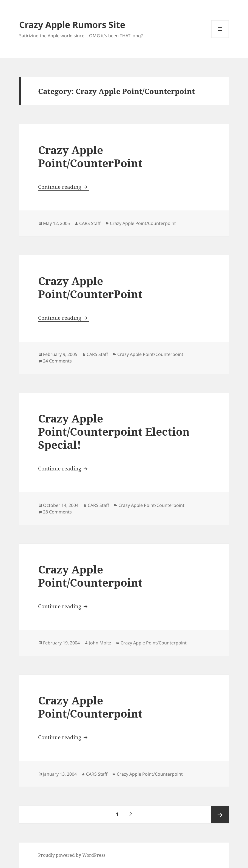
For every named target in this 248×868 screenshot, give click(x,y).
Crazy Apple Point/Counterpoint (143, 223)
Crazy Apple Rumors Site (72, 25)
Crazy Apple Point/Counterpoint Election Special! (114, 431)
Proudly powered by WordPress (72, 855)
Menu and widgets (220, 38)
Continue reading (64, 187)
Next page (220, 815)
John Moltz (100, 643)
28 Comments (57, 512)
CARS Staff (90, 223)
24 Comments (57, 361)
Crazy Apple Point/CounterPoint (90, 156)
